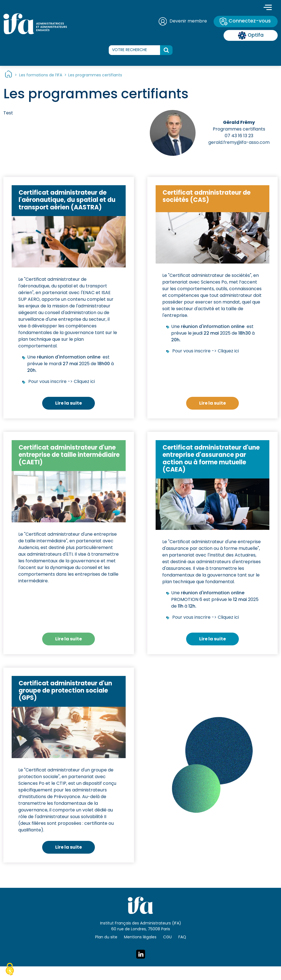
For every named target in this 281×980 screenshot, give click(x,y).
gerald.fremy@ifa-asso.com (239, 143)
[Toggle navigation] (268, 8)
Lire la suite (69, 404)
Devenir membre (187, 21)
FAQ (182, 937)
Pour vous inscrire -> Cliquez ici (62, 382)
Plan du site (106, 937)
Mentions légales (140, 937)
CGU (167, 937)
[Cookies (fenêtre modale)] (10, 970)
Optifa (251, 35)
